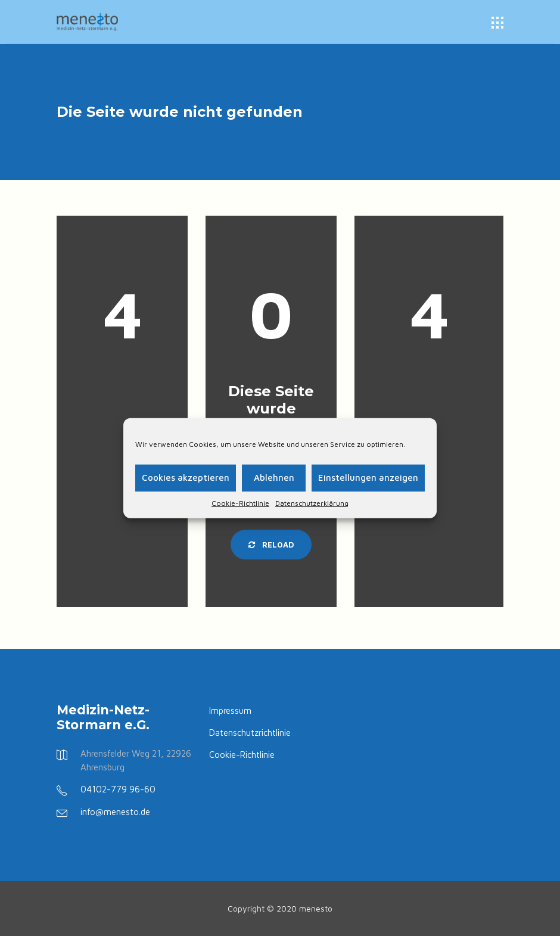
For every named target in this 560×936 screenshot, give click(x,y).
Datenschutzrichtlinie (250, 733)
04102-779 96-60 (118, 789)
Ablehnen (274, 478)
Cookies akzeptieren (186, 478)
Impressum (230, 710)
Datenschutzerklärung (312, 503)
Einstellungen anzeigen (368, 478)
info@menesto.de (115, 812)
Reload (271, 545)
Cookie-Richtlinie (240, 503)
